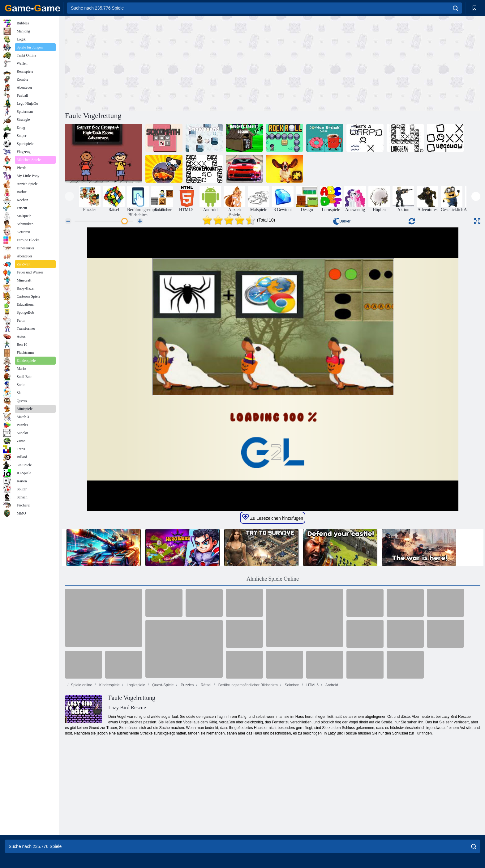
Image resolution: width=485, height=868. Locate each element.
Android (331, 685)
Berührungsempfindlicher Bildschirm (247, 685)
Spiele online (82, 685)
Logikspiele (135, 685)
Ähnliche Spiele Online (273, 579)
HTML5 (312, 685)
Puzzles (187, 685)
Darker (342, 221)
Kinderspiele (109, 685)
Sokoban (292, 685)
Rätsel (206, 685)
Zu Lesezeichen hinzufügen (273, 517)
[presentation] (69, 196)
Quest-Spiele (163, 685)
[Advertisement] (169, 63)
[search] (455, 8)
